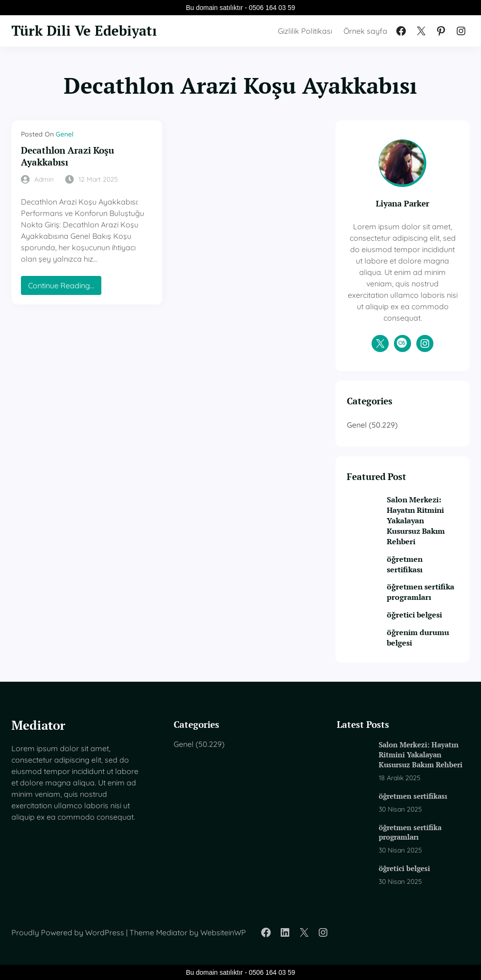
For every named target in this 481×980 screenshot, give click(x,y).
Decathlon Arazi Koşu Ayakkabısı (68, 156)
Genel (64, 134)
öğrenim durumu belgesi (418, 637)
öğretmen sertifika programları (421, 592)
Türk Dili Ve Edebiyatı (84, 30)
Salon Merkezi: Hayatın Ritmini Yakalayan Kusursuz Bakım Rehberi (416, 520)
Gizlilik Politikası (305, 31)
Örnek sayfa (365, 31)
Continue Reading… (64, 288)
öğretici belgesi (414, 615)
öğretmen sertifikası (405, 564)
